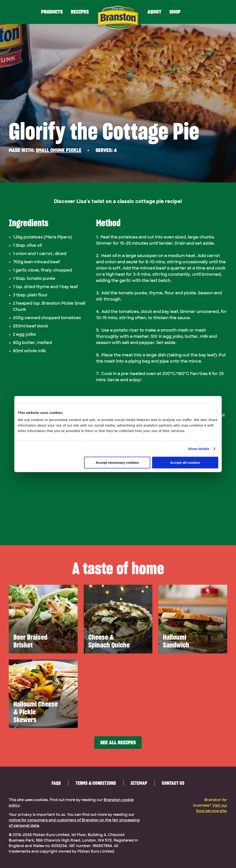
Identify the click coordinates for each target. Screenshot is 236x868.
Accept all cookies (185, 463)
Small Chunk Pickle (59, 150)
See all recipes (118, 743)
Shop (175, 12)
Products (52, 12)
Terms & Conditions (96, 783)
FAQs (56, 783)
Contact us (173, 783)
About (154, 12)
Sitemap (139, 783)
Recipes (80, 12)
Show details (199, 449)
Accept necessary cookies (117, 463)
